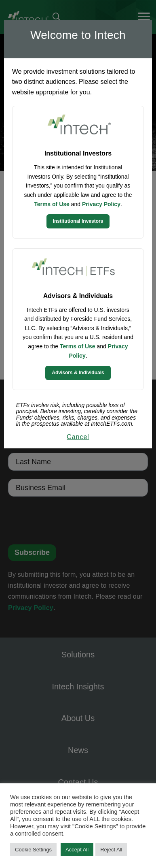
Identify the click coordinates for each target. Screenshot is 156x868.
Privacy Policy (101, 204)
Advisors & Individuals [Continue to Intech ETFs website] (78, 373)
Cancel (78, 437)
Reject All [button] (111, 850)
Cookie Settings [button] (33, 850)
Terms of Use (52, 204)
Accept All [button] (77, 850)
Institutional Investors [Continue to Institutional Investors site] (78, 221)
